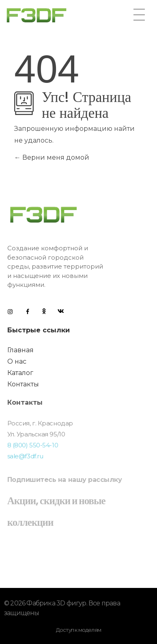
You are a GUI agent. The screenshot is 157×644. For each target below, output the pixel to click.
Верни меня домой (52, 157)
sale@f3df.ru (25, 456)
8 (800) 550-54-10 (33, 445)
